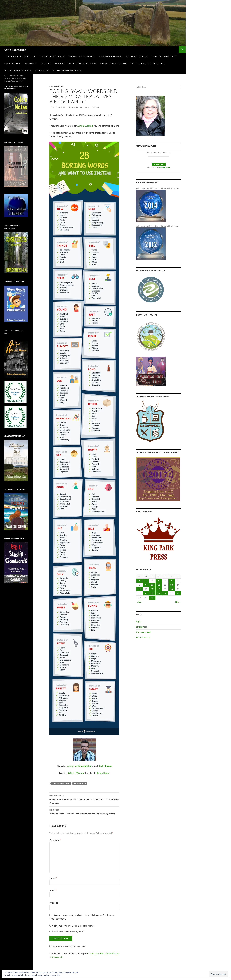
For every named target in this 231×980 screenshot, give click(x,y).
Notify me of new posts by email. (68, 932)
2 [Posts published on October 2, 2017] (146, 581)
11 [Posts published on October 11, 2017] (159, 585)
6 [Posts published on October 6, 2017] (171, 581)
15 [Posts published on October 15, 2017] (139, 589)
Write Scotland (42, 71)
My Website (59, 64)
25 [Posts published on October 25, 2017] (159, 593)
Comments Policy (12, 64)
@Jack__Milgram (76, 773)
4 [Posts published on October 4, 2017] (159, 581)
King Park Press (30, 64)
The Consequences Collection (114, 64)
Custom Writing (84, 126)
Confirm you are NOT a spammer (67, 946)
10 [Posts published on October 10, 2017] (152, 585)
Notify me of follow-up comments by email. (73, 926)
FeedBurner (165, 167)
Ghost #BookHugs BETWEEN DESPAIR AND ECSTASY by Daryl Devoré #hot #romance (84, 799)
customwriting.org (61, 783)
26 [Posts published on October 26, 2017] (165, 593)
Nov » (178, 602)
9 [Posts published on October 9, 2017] (146, 585)
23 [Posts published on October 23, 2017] (146, 593)
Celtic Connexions (15, 50)
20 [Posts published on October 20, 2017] (171, 589)
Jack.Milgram (103, 773)
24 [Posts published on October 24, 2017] (152, 593)
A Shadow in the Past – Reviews (52, 57)
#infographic (56, 86)
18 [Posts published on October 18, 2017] (159, 589)
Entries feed (142, 627)
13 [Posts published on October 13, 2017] (171, 585)
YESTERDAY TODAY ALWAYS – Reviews (67, 71)
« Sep (139, 602)
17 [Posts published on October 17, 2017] (152, 589)
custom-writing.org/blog (79, 766)
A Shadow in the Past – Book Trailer (20, 57)
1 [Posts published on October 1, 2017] (139, 581)
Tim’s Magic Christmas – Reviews (18, 71)
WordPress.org (143, 637)
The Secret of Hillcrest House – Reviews (148, 64)
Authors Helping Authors (137, 57)
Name (53, 878)
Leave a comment (91, 107)
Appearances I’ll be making (110, 57)
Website (54, 903)
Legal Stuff (46, 64)
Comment (55, 840)
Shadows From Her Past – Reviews (82, 64)
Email (53, 890)
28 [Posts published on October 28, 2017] (178, 593)
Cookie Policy (56, 975)
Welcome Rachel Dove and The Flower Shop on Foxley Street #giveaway (84, 811)
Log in (139, 621)
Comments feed (143, 632)
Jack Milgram (106, 766)
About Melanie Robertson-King (82, 57)
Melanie (75, 107)
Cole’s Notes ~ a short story (164, 57)
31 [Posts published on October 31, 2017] (152, 598)
